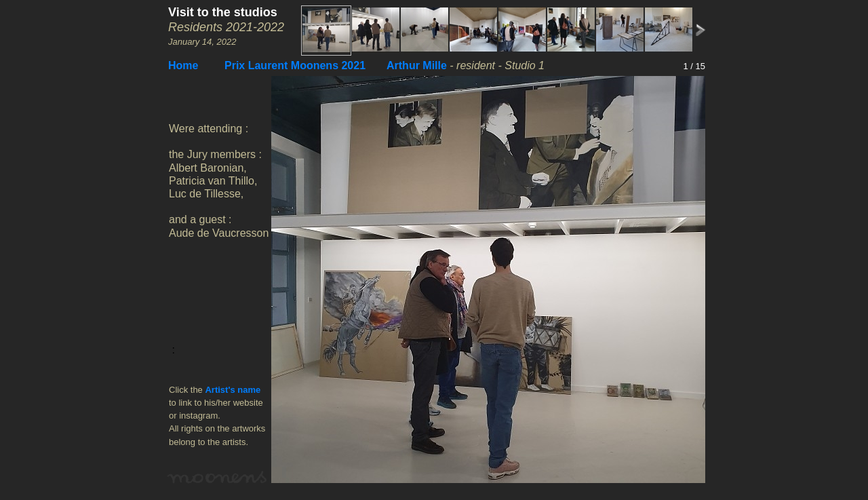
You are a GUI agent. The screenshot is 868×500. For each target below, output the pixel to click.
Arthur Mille (417, 65)
